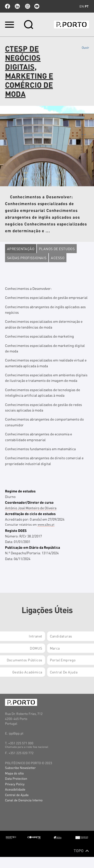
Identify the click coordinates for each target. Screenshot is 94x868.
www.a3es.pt (46, 524)
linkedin (17, 6)
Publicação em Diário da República (32, 547)
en (82, 6)
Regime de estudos (20, 491)
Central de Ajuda (17, 795)
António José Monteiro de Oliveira (31, 508)
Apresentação (21, 249)
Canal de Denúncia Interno (24, 800)
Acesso (58, 258)
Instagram (27, 6)
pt (87, 6)
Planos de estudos (57, 249)
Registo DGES (16, 530)
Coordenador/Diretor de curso (29, 502)
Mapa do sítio (14, 773)
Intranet (35, 636)
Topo (81, 851)
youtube (37, 6)
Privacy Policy (15, 784)
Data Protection (16, 778)
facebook (8, 6)
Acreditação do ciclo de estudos (30, 514)
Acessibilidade (15, 789)
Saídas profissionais (27, 258)
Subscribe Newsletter (20, 768)
